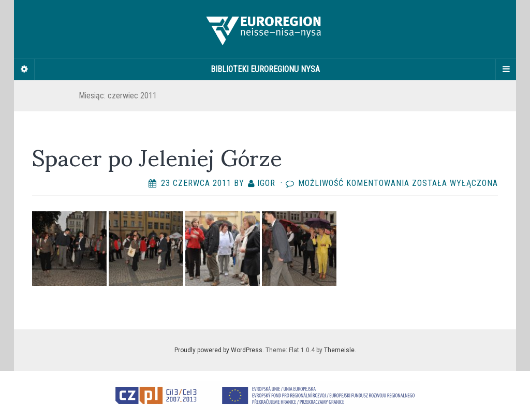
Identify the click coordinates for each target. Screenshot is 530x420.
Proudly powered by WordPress (218, 350)
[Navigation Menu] (506, 69)
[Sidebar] (24, 69)
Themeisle (339, 350)
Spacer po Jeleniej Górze (157, 156)
